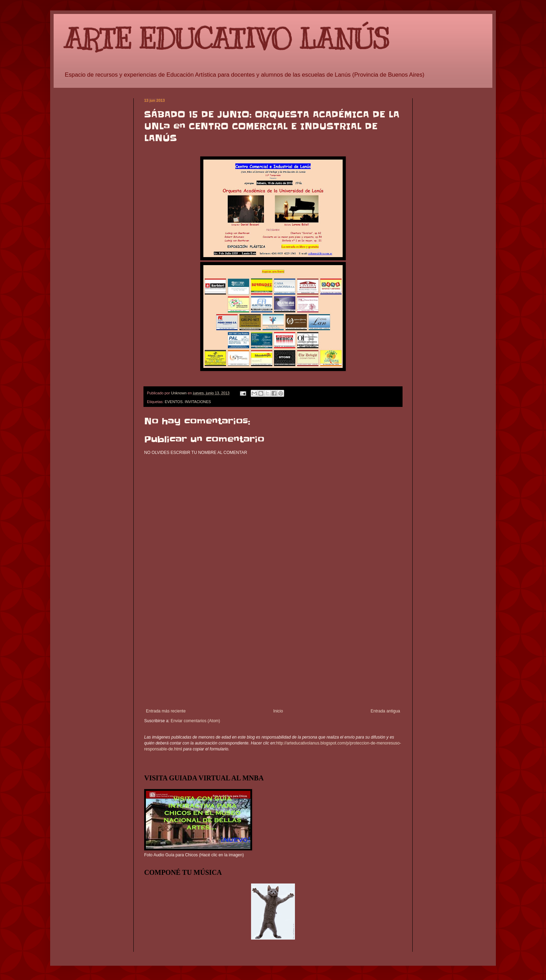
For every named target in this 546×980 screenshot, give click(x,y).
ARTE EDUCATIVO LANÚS (227, 39)
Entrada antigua (385, 711)
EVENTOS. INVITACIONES (188, 402)
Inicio (278, 711)
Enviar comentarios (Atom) (195, 721)
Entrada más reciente (166, 711)
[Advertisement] (273, 656)
